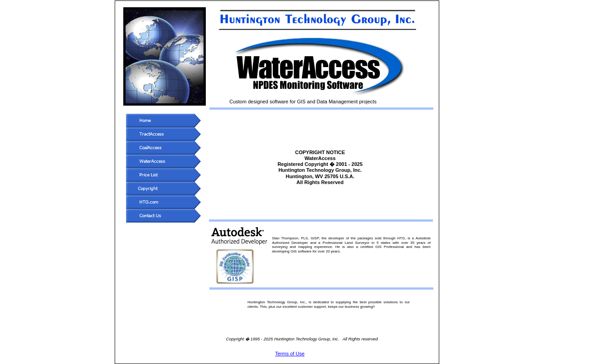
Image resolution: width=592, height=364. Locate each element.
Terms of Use (290, 354)
